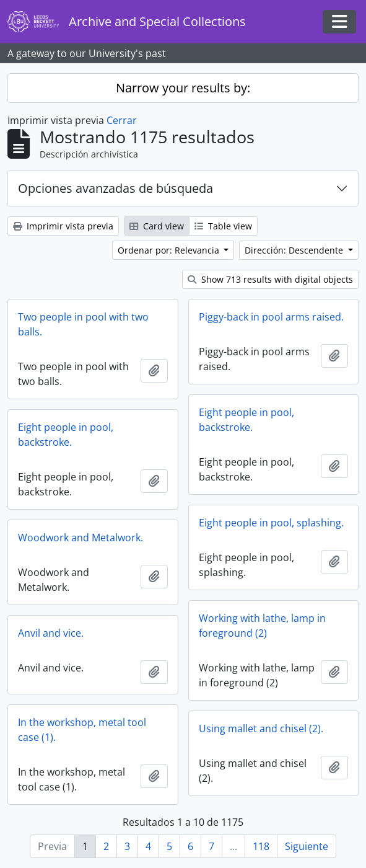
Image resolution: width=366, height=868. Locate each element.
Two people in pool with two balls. (83, 324)
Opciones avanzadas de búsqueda (115, 188)
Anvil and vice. (51, 633)
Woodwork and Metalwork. (81, 538)
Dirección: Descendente (295, 250)
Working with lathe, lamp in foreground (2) (262, 626)
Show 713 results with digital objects (270, 279)
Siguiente (307, 846)
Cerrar (122, 120)
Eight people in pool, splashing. (271, 523)
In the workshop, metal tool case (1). (82, 730)
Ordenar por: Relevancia (170, 250)
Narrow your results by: (183, 88)
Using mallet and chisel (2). (261, 728)
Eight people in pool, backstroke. (246, 420)
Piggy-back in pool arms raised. (271, 317)
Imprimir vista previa (63, 226)
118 (261, 846)
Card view (157, 226)
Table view (223, 226)
